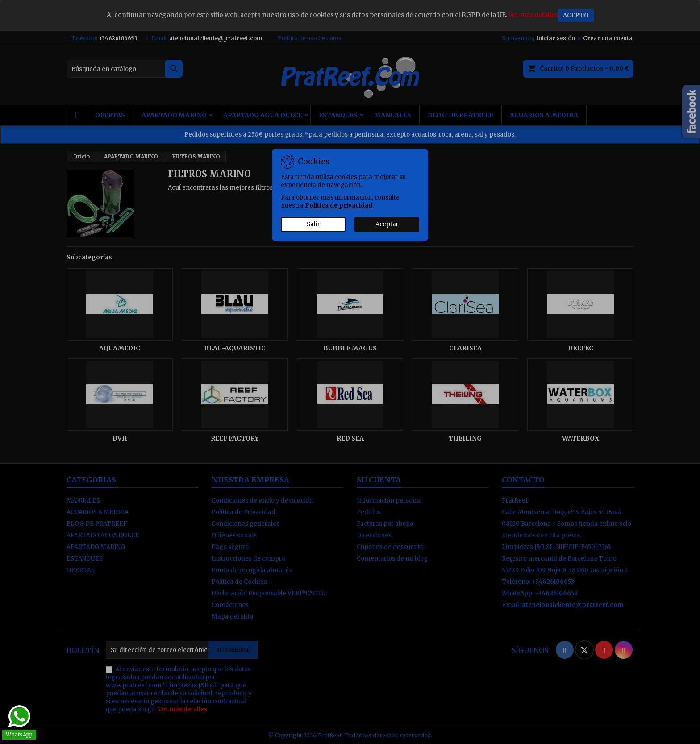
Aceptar (387, 224)
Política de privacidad (339, 206)
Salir (313, 224)
